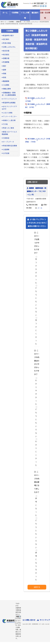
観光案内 (35, 13)
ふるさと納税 (8, 113)
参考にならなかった (36, 565)
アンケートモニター (10, 117)
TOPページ (3, 22)
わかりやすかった (36, 391)
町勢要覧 (6, 62)
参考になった (36, 506)
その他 (5, 124)
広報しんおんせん (9, 47)
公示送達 (6, 153)
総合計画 (6, 51)
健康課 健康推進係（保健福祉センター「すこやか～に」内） (37, 191)
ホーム (5, 13)
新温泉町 (9, 5)
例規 (5, 74)
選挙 (5, 70)
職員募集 (6, 81)
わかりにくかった (36, 452)
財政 (5, 77)
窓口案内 (6, 39)
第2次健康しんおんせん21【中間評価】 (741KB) (38, 140)
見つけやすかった (36, 270)
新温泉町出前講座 (9, 103)
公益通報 (6, 149)
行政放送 (6, 138)
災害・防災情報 (45, 15)
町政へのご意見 (8, 128)
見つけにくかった (36, 331)
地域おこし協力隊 (9, 120)
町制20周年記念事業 (10, 146)
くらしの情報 (25, 15)
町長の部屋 (7, 43)
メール (40, 208)
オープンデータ (8, 142)
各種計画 (19, 22)
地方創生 (6, 55)
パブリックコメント (10, 99)
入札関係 (6, 85)
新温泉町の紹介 (8, 36)
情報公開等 (7, 89)
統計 (5, 66)
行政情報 (15, 13)
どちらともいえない (36, 300)
